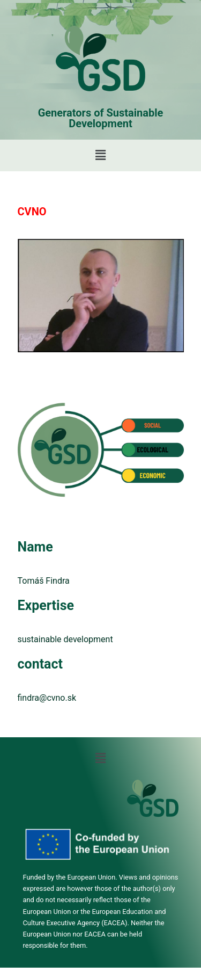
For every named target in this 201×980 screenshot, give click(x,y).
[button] (100, 155)
